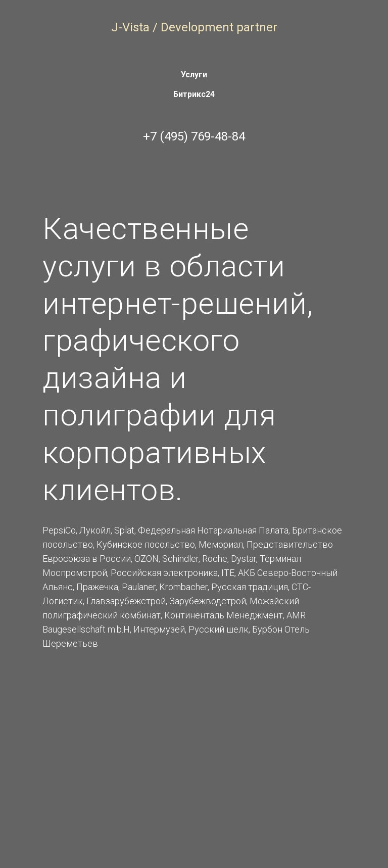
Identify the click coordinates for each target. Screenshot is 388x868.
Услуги (194, 75)
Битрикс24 (194, 94)
